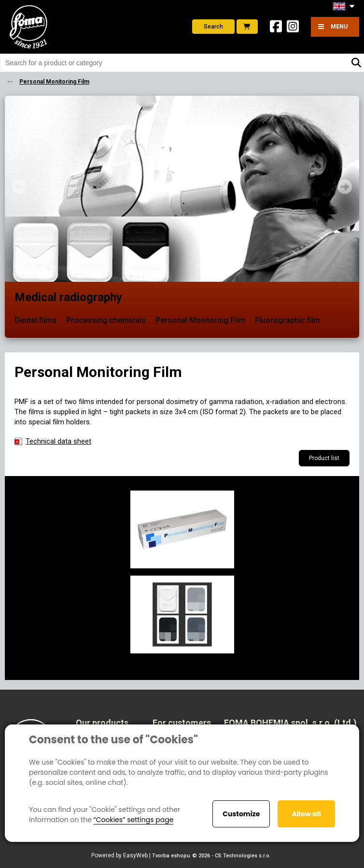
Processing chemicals (106, 320)
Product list (324, 458)
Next (345, 187)
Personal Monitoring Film (200, 320)
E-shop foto (247, 27)
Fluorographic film (287, 320)
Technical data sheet (58, 441)
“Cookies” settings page (133, 820)
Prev (19, 187)
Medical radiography (68, 297)
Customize (241, 814)
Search (213, 27)
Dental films (35, 320)
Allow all (306, 814)
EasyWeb (135, 855)
